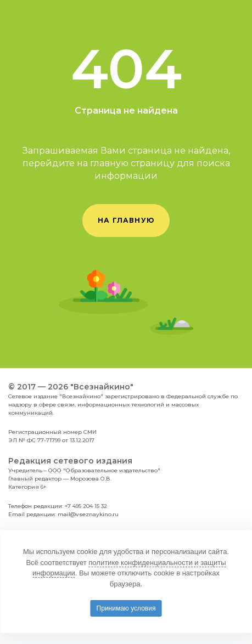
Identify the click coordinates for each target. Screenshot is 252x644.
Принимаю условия (126, 608)
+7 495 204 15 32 (86, 506)
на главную (126, 220)
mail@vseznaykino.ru (88, 514)
